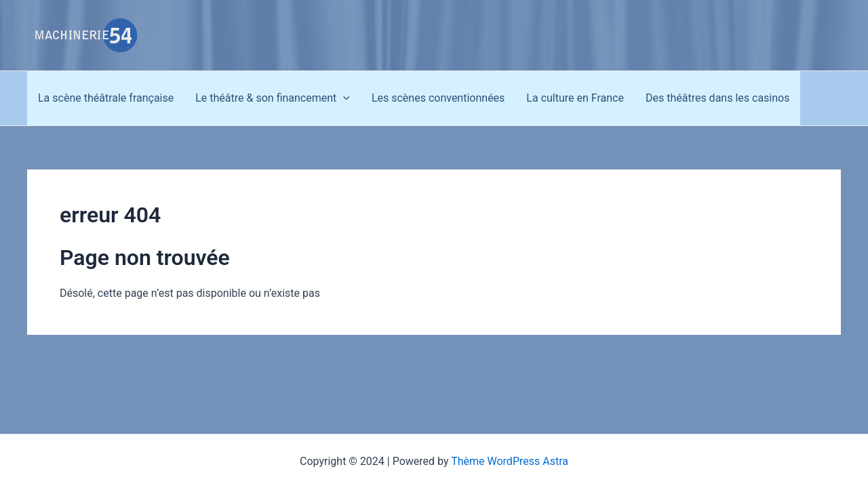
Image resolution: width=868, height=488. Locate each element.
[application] (343, 98)
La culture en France (575, 98)
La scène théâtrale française (106, 98)
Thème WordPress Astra (510, 461)
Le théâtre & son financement (273, 98)
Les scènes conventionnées (438, 98)
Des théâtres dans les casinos (718, 98)
